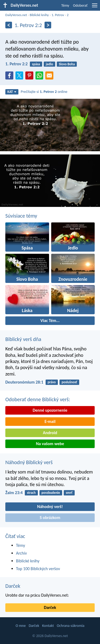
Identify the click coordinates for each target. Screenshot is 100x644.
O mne (21, 626)
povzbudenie (51, 493)
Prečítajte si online (44, 92)
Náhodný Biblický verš (29, 462)
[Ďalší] (48, 25)
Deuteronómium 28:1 (24, 382)
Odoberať (80, 5)
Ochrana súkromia (71, 626)
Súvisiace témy (21, 216)
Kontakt (48, 626)
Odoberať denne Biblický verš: (38, 399)
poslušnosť (69, 382)
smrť (69, 493)
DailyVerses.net (16, 15)
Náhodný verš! (50, 507)
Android (50, 433)
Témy (65, 5)
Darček (13, 586)
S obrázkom (50, 518)
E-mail (50, 421)
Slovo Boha (67, 64)
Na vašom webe (50, 444)
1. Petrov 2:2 (17, 64)
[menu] (95, 7)
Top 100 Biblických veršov (38, 569)
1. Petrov (58, 15)
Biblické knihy (39, 15)
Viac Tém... (50, 321)
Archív (21, 553)
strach (31, 493)
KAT (12, 92)
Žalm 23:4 (14, 493)
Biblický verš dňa (23, 339)
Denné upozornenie (50, 410)
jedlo (49, 64)
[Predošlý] (9, 25)
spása (36, 64)
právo (52, 382)
